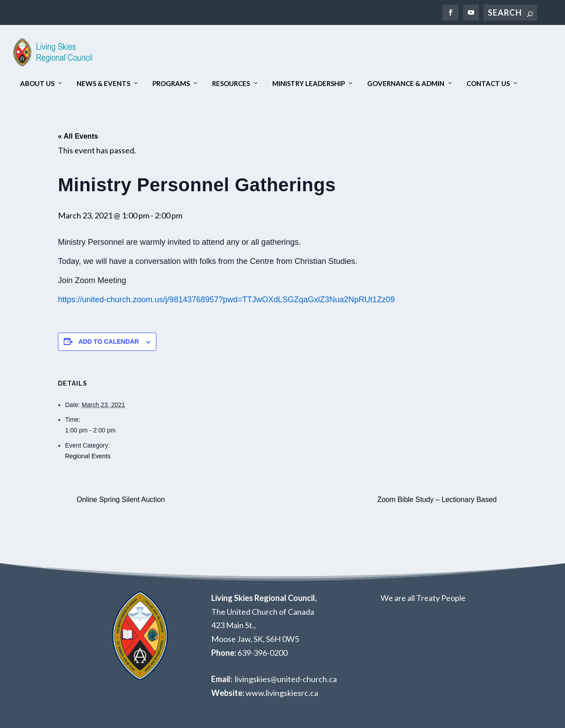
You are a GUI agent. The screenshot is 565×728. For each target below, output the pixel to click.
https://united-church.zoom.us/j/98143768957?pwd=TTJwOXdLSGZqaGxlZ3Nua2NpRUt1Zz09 (227, 300)
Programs (171, 84)
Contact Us (488, 84)
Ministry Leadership (309, 84)
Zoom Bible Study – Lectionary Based (438, 500)
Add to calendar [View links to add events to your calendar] (109, 342)
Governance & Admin (406, 84)
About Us (37, 84)
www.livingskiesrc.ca (282, 693)
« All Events (78, 137)
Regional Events (88, 456)
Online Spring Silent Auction (120, 500)
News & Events (103, 84)
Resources (231, 84)
